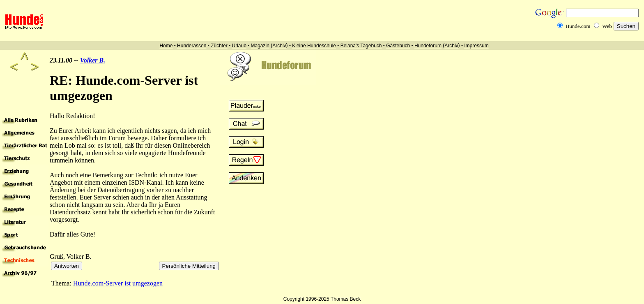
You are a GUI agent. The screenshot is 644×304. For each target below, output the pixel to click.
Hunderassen (192, 46)
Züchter (219, 46)
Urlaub (239, 46)
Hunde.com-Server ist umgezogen (118, 283)
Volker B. (93, 60)
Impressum (476, 46)
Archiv (279, 46)
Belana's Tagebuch (361, 46)
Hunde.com (578, 26)
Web (607, 26)
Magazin (260, 46)
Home (166, 46)
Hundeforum (428, 46)
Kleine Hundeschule (314, 46)
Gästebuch (398, 46)
